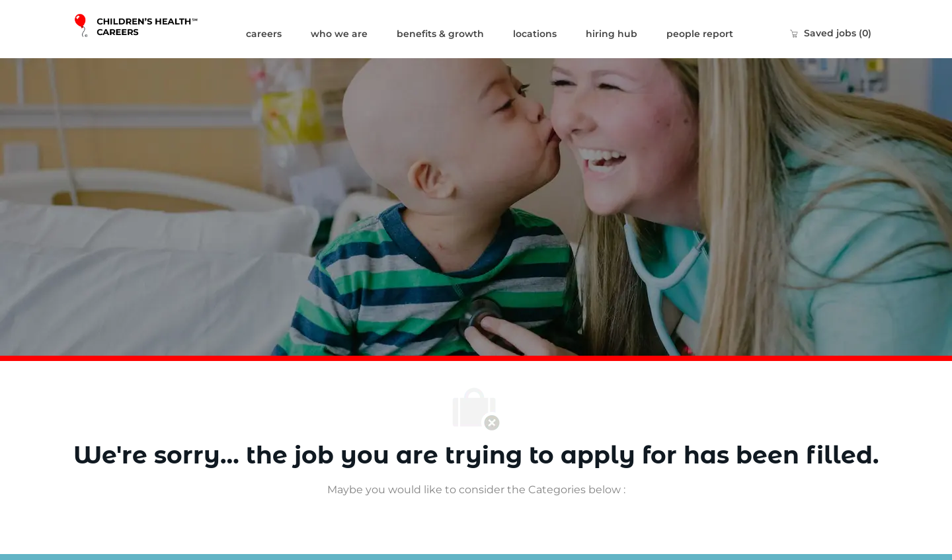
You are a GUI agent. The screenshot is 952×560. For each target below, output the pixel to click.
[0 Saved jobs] (830, 33)
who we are (339, 34)
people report (700, 34)
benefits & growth (440, 34)
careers (264, 34)
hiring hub (612, 34)
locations (535, 34)
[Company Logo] (152, 29)
